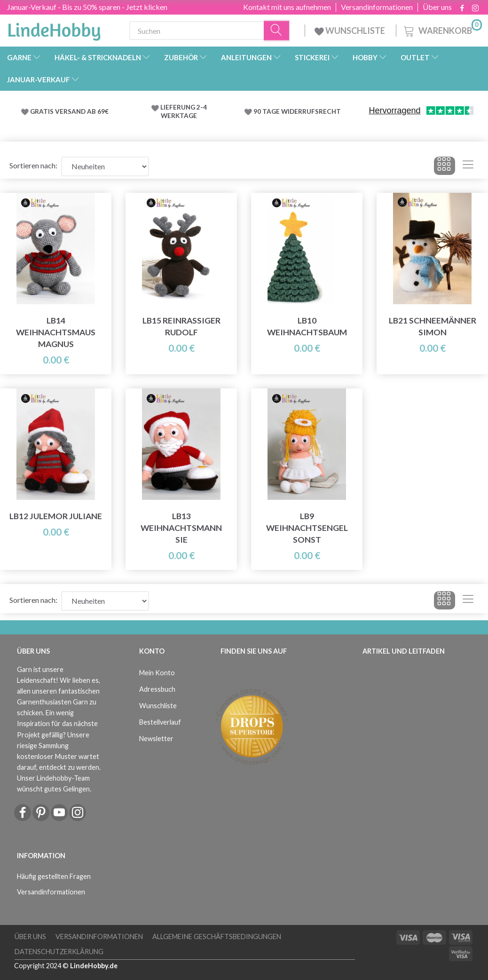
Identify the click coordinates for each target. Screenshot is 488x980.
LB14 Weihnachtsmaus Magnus (56, 332)
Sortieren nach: (33, 165)
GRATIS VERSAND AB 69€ (69, 111)
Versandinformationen (377, 7)
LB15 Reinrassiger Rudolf (181, 326)
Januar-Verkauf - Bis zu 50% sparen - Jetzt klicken (87, 7)
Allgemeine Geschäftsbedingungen (217, 937)
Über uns (437, 7)
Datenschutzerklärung (59, 952)
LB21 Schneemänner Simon (433, 326)
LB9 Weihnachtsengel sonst (307, 528)
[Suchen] (277, 31)
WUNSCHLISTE (350, 31)
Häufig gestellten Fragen (54, 876)
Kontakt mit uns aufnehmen (287, 7)
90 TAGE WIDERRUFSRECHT (297, 111)
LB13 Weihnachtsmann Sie (181, 528)
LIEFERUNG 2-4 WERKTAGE (184, 111)
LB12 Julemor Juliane (56, 516)
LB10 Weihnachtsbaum (307, 326)
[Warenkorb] (442, 29)
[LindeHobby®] (54, 29)
